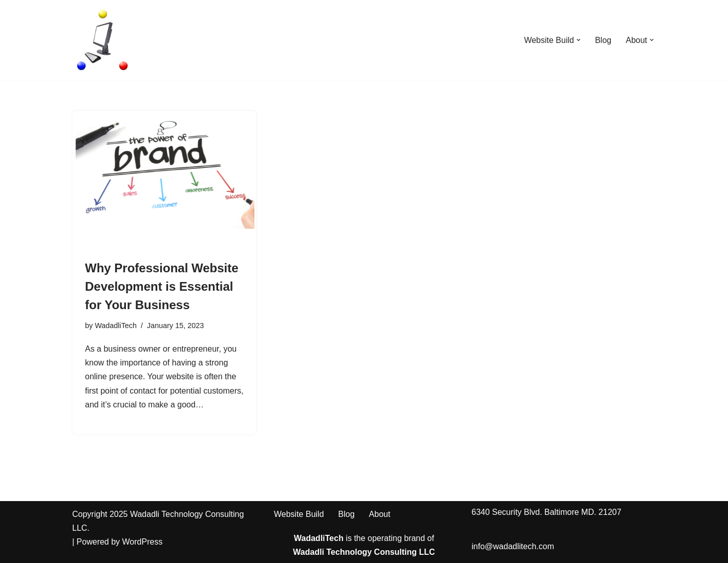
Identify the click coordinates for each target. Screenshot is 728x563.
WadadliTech (116, 326)
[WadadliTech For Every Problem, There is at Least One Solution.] (103, 40)
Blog (603, 40)
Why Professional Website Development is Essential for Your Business (162, 286)
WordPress (143, 542)
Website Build (299, 514)
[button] (579, 40)
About (380, 514)
